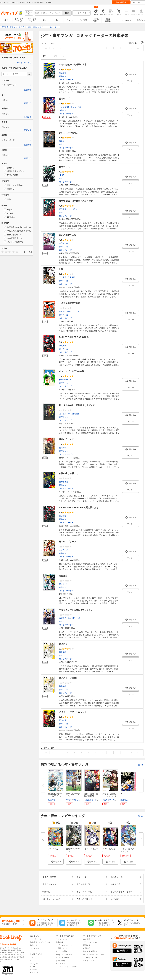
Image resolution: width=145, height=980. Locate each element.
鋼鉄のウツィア (66, 439)
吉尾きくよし (64, 618)
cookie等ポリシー (90, 958)
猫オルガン (64, 584)
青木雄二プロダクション (69, 311)
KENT (61, 175)
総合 (6, 20)
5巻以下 (9, 210)
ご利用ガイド (140, 20)
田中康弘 (71, 277)
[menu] (24, 252)
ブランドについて (90, 942)
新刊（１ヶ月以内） (14, 185)
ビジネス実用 (95, 20)
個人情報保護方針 (90, 951)
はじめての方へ (128, 20)
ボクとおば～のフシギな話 (72, 371)
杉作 (61, 380)
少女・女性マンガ (32, 20)
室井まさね (64, 482)
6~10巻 (8, 213)
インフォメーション (64, 958)
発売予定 (9, 189)
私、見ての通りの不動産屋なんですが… (78, 405)
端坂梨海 (63, 73)
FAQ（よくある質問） (65, 955)
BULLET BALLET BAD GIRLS (74, 337)
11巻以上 (9, 217)
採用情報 (87, 945)
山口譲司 (63, 414)
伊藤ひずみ (107, 800)
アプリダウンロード (64, 945)
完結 (7, 199)
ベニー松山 (72, 209)
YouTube (34, 970)
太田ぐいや (76, 618)
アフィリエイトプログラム (67, 967)
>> (138, 48)
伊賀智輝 (63, 346)
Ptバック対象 (11, 175)
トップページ (35, 939)
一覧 (139, 765)
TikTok (33, 967)
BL (44, 20)
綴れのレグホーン (68, 542)
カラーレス (64, 167)
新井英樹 (63, 652)
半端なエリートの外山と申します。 (76, 610)
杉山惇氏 (63, 720)
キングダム (53, 849)
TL (57, 20)
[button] (92, 43)
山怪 (61, 269)
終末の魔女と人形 (68, 235)
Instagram (34, 964)
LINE (32, 957)
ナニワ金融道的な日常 (70, 303)
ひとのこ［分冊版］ (69, 678)
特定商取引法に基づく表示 (94, 955)
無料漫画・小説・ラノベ (40, 942)
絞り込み (29, 13)
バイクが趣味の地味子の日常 (73, 65)
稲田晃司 (63, 209)
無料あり (9, 168)
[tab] (17, 85)
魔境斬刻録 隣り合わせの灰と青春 (76, 201)
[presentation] (2, 252)
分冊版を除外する (13, 234)
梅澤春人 (124, 800)
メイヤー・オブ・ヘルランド (73, 712)
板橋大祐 (52, 800)
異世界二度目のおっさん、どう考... (109, 796)
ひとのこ (63, 644)
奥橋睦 (69, 800)
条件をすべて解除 (24, 63)
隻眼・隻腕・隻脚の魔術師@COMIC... (91, 796)
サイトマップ (89, 961)
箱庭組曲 (63, 576)
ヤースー (68, 380)
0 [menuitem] (24, 252)
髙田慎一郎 (64, 243)
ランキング (35, 948)
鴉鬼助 (62, 141)
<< (46, 48)
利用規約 (87, 948)
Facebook (34, 973)
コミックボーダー (66, 80)
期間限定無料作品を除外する (17, 227)
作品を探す (61, 942)
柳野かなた (77, 800)
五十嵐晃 (63, 277)
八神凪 (116, 800)
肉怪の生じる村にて (69, 473)
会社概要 (87, 939)
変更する (28, 90)
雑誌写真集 (108, 20)
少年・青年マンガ (19, 20)
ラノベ (70, 20)
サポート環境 (61, 951)
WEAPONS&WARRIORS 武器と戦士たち (79, 507)
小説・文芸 (82, 20)
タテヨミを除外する (14, 242)
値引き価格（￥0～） (14, 171)
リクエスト (61, 964)
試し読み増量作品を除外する (17, 231)
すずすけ (98, 800)
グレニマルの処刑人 (69, 133)
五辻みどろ (64, 550)
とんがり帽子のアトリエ (127, 850)
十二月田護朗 (73, 414)
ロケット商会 (76, 107)
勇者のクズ (64, 99)
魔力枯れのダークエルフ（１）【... (55, 796)
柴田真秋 (63, 516)
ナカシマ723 (64, 107)
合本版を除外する (13, 238)
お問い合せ (61, 961)
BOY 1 (123, 794)
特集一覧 (34, 945)
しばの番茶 (89, 800)
